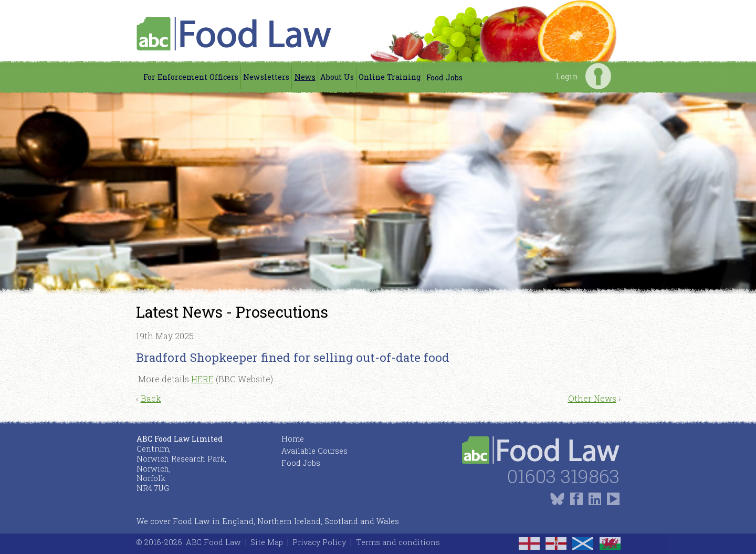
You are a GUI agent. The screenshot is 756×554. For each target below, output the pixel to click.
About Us (337, 77)
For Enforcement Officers (191, 77)
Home (293, 439)
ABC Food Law (213, 542)
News (305, 77)
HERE (202, 379)
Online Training (390, 77)
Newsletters (266, 77)
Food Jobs (444, 77)
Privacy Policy (319, 542)
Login (598, 76)
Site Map (267, 542)
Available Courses (314, 451)
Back (151, 398)
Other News (592, 398)
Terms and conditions (398, 542)
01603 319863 (563, 476)
